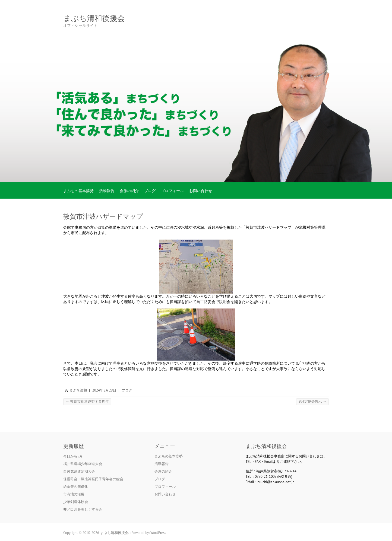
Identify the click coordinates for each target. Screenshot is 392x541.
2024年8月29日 (104, 390)
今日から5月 (73, 456)
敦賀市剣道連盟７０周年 (87, 401)
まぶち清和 (78, 390)
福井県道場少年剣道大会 (83, 464)
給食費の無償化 (76, 487)
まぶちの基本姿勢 (78, 191)
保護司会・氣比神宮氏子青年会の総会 (93, 479)
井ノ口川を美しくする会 (83, 509)
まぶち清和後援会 (94, 18)
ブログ (150, 191)
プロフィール (172, 191)
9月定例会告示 (312, 401)
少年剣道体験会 (76, 502)
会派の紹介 (129, 191)
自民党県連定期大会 (79, 471)
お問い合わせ (201, 191)
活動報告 (107, 191)
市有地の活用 (74, 494)
